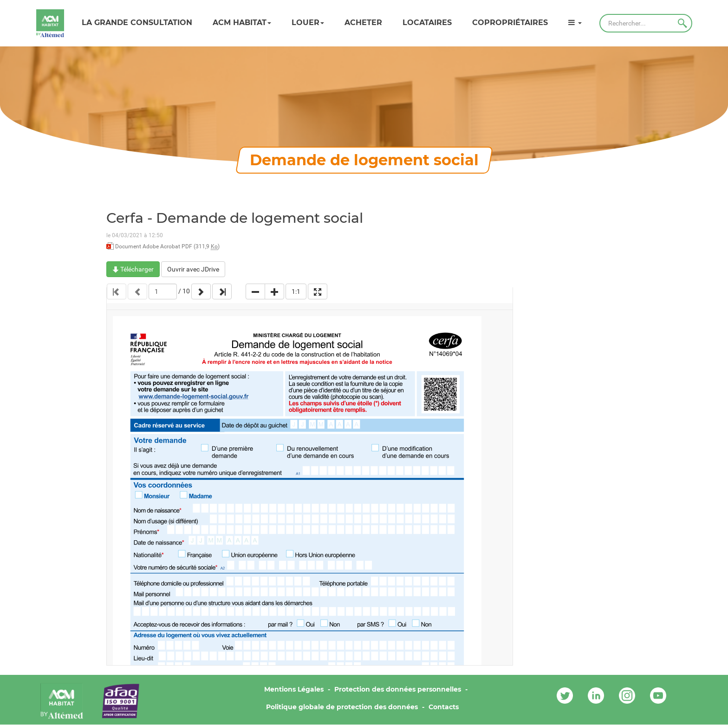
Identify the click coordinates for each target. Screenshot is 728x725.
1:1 (296, 291)
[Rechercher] (646, 23)
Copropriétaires (510, 23)
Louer (308, 23)
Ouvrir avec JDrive (193, 269)
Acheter (363, 23)
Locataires (427, 23)
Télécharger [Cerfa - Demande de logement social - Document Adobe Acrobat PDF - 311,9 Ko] (133, 269)
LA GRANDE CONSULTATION (137, 23)
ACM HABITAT (242, 23)
